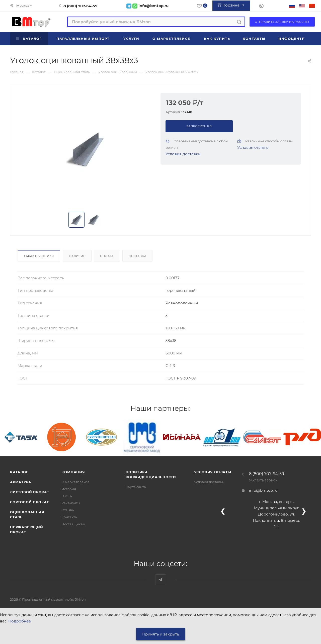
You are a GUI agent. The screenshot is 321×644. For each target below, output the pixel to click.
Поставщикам (73, 524)
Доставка (137, 256)
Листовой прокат (30, 492)
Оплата (107, 256)
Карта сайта (136, 487)
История (69, 489)
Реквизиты (71, 503)
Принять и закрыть (161, 634)
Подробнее (20, 621)
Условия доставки (183, 154)
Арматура (20, 482)
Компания (73, 472)
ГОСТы (67, 496)
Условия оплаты (253, 147)
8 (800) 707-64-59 (81, 6)
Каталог (19, 472)
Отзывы (68, 510)
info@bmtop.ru (263, 490)
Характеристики (39, 256)
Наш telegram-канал (161, 580)
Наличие (77, 256)
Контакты (69, 517)
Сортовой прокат (29, 502)
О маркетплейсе (75, 482)
